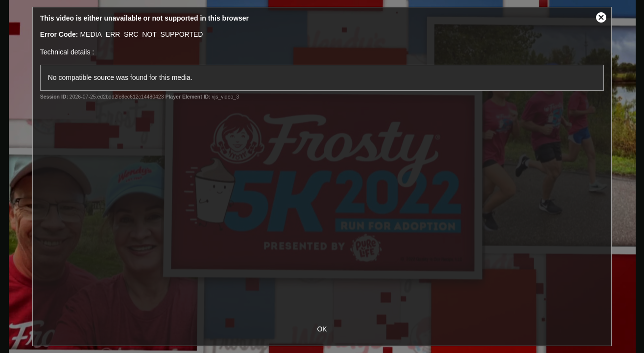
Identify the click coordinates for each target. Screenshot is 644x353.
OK (322, 329)
